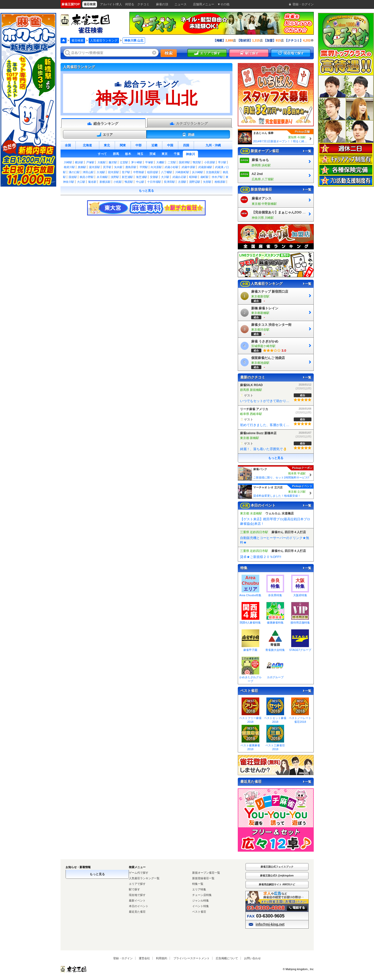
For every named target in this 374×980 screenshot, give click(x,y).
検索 (169, 53)
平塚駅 (149, 162)
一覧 (307, 151)
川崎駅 (68, 162)
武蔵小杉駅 (172, 167)
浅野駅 (115, 177)
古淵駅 (182, 182)
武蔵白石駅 (179, 177)
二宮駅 (172, 162)
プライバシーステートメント (192, 958)
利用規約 (162, 958)
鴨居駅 (129, 182)
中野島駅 (139, 172)
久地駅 (101, 172)
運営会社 (144, 958)
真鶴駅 (82, 167)
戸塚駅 (90, 162)
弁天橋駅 (102, 177)
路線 (188, 135)
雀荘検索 (77, 41)
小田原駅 (210, 162)
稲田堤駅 (153, 172)
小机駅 (118, 182)
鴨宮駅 (197, 162)
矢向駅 (118, 167)
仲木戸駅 (217, 177)
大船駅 (102, 162)
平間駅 (144, 167)
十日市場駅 (154, 182)
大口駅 (81, 182)
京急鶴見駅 (213, 172)
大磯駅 (160, 162)
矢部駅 (207, 182)
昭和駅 (193, 177)
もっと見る (146, 191)
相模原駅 (220, 182)
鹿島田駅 (131, 167)
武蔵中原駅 (189, 167)
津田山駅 (88, 172)
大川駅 (165, 177)
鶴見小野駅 (87, 177)
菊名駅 (92, 182)
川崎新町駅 (182, 172)
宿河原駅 (113, 172)
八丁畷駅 (167, 172)
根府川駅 (69, 167)
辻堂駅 (124, 162)
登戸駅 (126, 172)
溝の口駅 (74, 172)
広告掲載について (227, 958)
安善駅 (154, 177)
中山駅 (140, 182)
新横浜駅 (105, 182)
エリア (105, 135)
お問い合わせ (252, 958)
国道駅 (73, 177)
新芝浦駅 (127, 177)
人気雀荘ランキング (104, 41)
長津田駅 (169, 182)
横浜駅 (79, 162)
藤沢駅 (113, 162)
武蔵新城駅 (205, 167)
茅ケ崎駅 (137, 162)
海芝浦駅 (142, 177)
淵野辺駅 (195, 182)
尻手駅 (107, 167)
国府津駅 (184, 162)
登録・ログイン (123, 958)
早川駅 (222, 162)
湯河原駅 (94, 167)
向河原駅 (156, 167)
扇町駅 (204, 177)
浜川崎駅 (198, 172)
